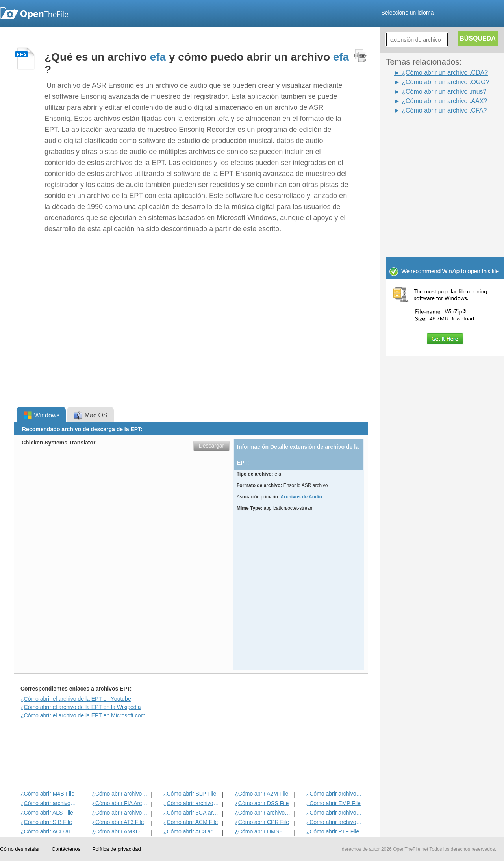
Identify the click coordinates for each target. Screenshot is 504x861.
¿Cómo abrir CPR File (262, 822)
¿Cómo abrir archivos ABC (120, 794)
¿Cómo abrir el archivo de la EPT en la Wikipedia (81, 707)
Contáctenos (66, 849)
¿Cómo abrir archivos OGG (120, 813)
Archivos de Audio (301, 497)
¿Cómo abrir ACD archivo (49, 831)
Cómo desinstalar (20, 849)
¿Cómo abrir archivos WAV (192, 803)
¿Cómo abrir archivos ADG (335, 794)
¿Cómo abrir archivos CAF (263, 813)
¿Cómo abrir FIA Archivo (120, 803)
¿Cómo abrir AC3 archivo (192, 831)
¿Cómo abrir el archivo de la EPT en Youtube (76, 699)
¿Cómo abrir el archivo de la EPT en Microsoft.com (83, 715)
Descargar (212, 446)
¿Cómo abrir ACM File (191, 822)
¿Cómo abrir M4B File (47, 794)
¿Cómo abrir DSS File (262, 803)
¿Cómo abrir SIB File (46, 822)
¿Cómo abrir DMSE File (263, 831)
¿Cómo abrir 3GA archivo (192, 813)
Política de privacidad (117, 849)
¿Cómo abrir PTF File (333, 831)
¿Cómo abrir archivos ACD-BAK (49, 803)
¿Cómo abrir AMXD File (120, 831)
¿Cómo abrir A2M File (261, 794)
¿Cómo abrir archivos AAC (335, 813)
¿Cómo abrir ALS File (47, 813)
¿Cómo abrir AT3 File (118, 822)
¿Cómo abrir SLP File (190, 794)
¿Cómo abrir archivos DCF (335, 822)
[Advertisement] (433, 133)
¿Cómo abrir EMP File (334, 803)
